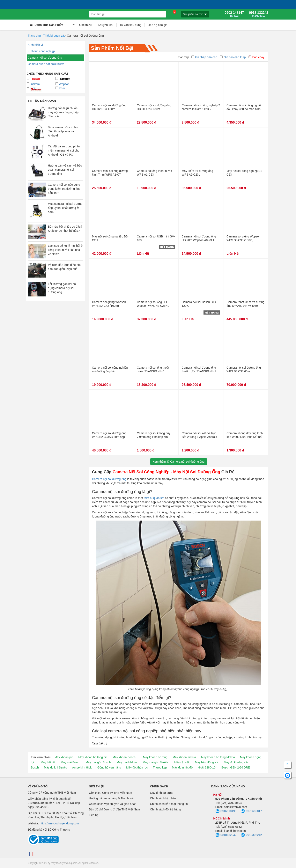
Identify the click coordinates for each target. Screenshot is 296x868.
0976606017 (251, 811)
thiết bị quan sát (154, 498)
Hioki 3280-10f (207, 767)
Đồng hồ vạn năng (109, 767)
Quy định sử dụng (162, 793)
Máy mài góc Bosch (98, 762)
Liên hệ (94, 815)
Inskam (33, 84)
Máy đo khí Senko (55, 767)
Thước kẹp (160, 767)
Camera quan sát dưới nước (46, 64)
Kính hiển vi (35, 45)
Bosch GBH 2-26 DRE (236, 767)
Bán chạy (256, 57)
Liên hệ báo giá (157, 25)
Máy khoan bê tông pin (93, 757)
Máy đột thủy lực (137, 767)
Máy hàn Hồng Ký (207, 762)
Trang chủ (34, 36)
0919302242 (251, 835)
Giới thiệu (85, 25)
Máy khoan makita (184, 757)
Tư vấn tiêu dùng (131, 25)
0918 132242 (259, 14)
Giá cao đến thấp (233, 57)
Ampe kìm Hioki (82, 767)
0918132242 (226, 835)
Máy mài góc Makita (155, 762)
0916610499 (226, 811)
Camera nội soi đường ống (45, 58)
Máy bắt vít (48, 762)
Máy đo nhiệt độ (182, 767)
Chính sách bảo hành (164, 798)
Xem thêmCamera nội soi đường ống (179, 462)
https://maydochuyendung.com (59, 823)
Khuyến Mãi (106, 25)
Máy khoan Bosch (124, 757)
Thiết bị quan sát (54, 36)
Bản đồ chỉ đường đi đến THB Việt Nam (114, 809)
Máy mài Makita (127, 762)
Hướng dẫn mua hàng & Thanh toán (112, 798)
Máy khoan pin (64, 757)
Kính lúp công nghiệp (41, 51)
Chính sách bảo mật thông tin (169, 804)
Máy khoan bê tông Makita (218, 757)
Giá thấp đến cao (204, 57)
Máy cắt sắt (182, 762)
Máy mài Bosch (71, 762)
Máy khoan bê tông (155, 757)
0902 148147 (234, 14)
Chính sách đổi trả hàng (165, 809)
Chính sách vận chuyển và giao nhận (113, 804)
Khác (60, 88)
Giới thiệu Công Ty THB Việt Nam (110, 793)
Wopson (62, 84)
